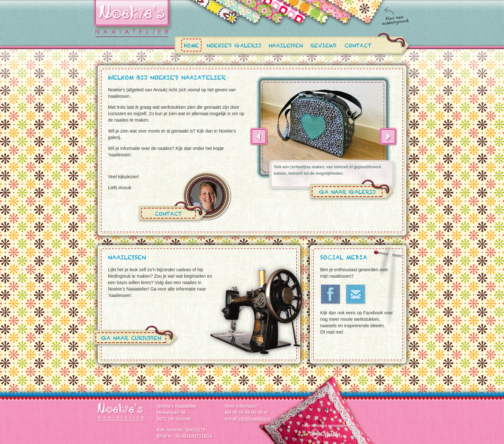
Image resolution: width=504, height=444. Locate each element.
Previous (259, 136)
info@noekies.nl (254, 419)
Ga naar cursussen (131, 339)
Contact (358, 46)
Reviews (324, 46)
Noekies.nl (132, 19)
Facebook (331, 294)
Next (388, 136)
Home (191, 46)
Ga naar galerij (347, 193)
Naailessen (286, 46)
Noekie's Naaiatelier (121, 412)
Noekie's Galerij (234, 46)
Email (356, 294)
